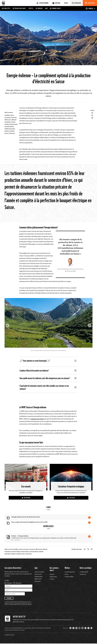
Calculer (72, 498)
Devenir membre (43, 3)
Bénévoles (38, 581)
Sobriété (12, 131)
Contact (52, 579)
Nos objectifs (6, 8)
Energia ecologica (16, 552)
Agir (46, 8)
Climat (12, 115)
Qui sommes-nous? (55, 8)
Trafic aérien (12, 133)
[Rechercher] (76, 3)
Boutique (56, 3)
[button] (8, 326)
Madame (10, 583)
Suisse (6, 133)
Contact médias (69, 577)
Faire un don (91, 3)
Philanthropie (39, 577)
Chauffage (7, 115)
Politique (7, 131)
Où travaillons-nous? (19, 8)
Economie (14, 117)
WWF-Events (38, 579)
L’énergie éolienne (9, 126)
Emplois (52, 574)
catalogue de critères (37, 419)
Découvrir (27, 498)
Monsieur (19, 583)
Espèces (31, 8)
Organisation (53, 577)
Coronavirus (8, 117)
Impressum (83, 574)
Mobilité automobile (10, 129)
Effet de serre (8, 120)
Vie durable (39, 8)
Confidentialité (84, 572)
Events (66, 3)
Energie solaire (14, 124)
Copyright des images (9, 635)
